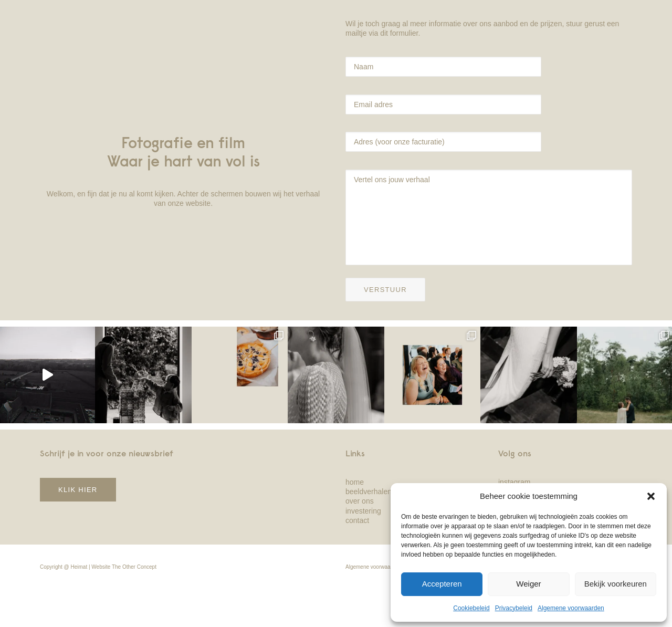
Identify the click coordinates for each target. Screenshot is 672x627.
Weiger (528, 584)
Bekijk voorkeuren (616, 584)
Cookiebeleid (471, 608)
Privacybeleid (514, 608)
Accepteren (442, 584)
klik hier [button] (78, 490)
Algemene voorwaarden (571, 608)
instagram (514, 482)
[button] (651, 496)
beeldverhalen (369, 492)
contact (357, 520)
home (355, 482)
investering (363, 511)
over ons (360, 501)
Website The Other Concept (124, 567)
